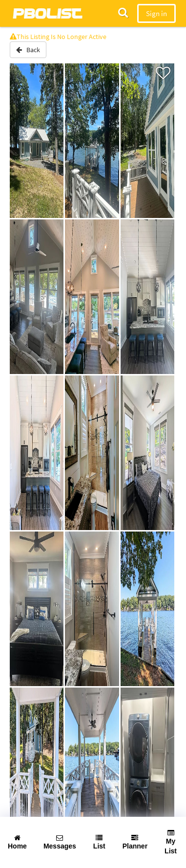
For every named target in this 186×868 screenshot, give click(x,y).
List (99, 842)
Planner (135, 842)
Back (28, 50)
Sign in (156, 13)
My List (171, 842)
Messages (60, 842)
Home (17, 842)
